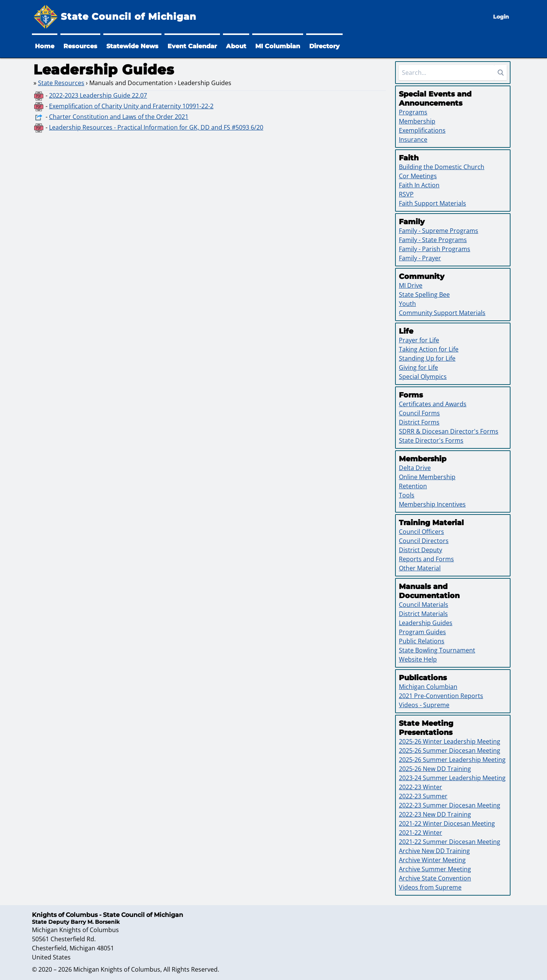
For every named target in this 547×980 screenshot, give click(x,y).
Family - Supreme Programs (439, 231)
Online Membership (427, 477)
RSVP (406, 194)
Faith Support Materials (432, 203)
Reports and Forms (426, 559)
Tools (407, 495)
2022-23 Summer (423, 796)
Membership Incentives (432, 504)
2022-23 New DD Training (435, 814)
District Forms (419, 422)
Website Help (418, 659)
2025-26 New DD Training (435, 769)
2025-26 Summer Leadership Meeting (452, 760)
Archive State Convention (435, 878)
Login (501, 17)
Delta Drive (415, 468)
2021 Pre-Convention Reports (441, 696)
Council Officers (421, 532)
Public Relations (422, 641)
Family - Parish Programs (435, 249)
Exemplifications (422, 130)
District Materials (423, 614)
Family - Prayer (420, 258)
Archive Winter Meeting (432, 860)
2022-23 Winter (421, 787)
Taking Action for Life (429, 349)
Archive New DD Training (434, 851)
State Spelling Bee (424, 294)
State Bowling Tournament (437, 650)
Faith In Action (419, 185)
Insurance (413, 139)
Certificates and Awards (433, 404)
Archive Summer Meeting (435, 869)
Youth (407, 304)
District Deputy (421, 550)
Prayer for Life (419, 340)
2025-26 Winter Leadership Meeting (450, 741)
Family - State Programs (433, 240)
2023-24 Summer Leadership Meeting (452, 778)
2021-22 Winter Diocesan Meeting (447, 823)
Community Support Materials (442, 313)
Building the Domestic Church (442, 167)
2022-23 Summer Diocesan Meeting (450, 805)
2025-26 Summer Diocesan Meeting (450, 750)
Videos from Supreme (430, 887)
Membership (417, 121)
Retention (413, 486)
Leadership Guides (426, 623)
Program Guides (422, 632)
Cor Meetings (418, 176)
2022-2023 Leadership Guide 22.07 (98, 95)
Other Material (420, 568)
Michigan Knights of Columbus (117, 969)
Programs (413, 112)
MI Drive (411, 285)
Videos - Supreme (424, 705)
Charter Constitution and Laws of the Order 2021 (119, 117)
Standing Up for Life (427, 358)
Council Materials (424, 605)
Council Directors (424, 541)
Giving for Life (418, 367)
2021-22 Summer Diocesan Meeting (450, 842)
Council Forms (419, 413)
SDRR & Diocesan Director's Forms (449, 431)
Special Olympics (423, 377)
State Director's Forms (431, 440)
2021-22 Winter (421, 833)
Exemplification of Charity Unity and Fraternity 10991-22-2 (131, 106)
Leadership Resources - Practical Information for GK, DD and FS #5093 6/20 (156, 127)
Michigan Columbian (428, 687)
